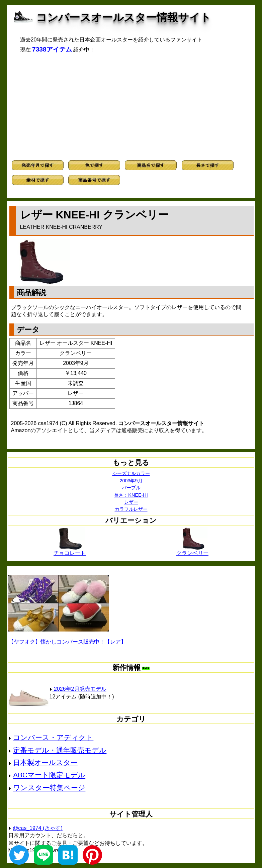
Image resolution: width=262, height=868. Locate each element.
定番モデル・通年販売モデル (60, 750)
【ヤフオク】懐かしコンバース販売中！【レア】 (67, 642)
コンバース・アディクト (53, 737)
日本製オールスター (45, 762)
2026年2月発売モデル (78, 689)
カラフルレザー (131, 509)
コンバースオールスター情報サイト (124, 17)
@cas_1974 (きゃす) (38, 828)
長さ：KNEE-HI (131, 495)
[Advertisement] (131, 107)
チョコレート (70, 551)
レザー (131, 502)
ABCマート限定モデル (49, 775)
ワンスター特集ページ (49, 788)
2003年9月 (131, 481)
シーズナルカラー (131, 473)
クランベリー (192, 551)
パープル (131, 488)
